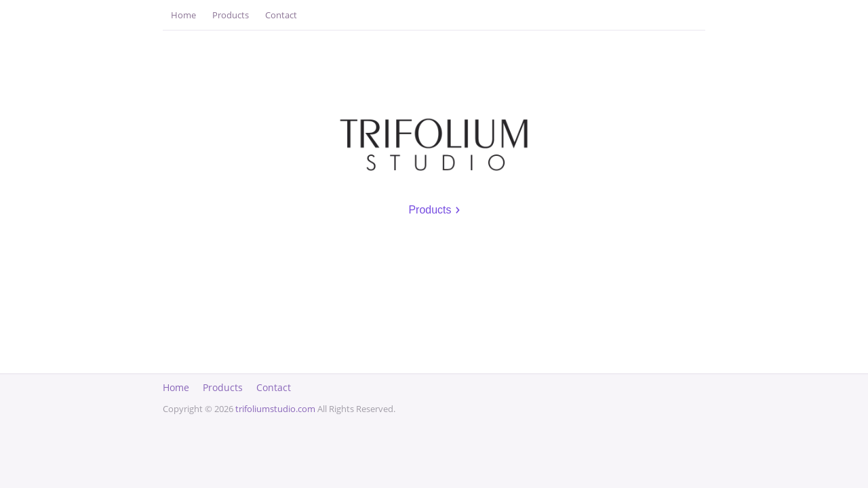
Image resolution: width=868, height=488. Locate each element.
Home (183, 15)
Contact (281, 15)
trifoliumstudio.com (275, 409)
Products (231, 15)
